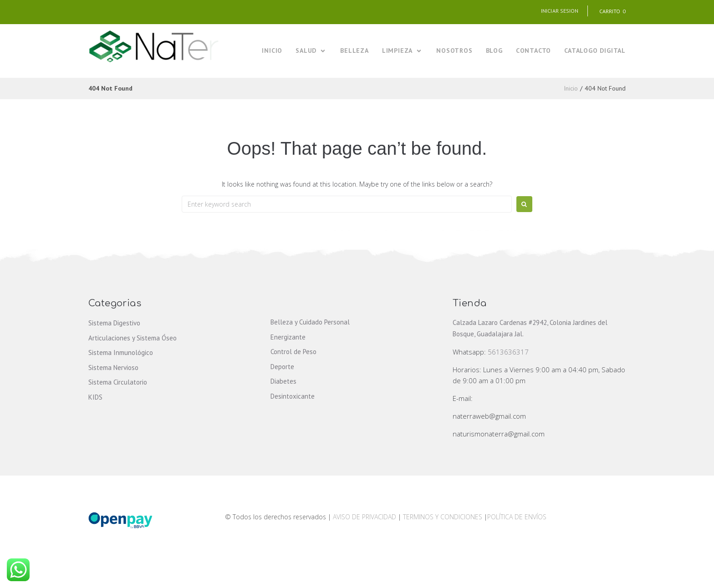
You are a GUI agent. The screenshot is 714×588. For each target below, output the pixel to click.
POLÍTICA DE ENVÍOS (517, 517)
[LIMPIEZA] (403, 51)
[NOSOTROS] (454, 51)
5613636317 (508, 352)
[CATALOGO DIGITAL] (595, 51)
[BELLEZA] (354, 51)
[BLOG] (494, 51)
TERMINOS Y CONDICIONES (444, 517)
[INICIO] (272, 51)
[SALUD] (311, 51)
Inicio (571, 88)
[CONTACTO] (533, 51)
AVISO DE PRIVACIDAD (365, 517)
